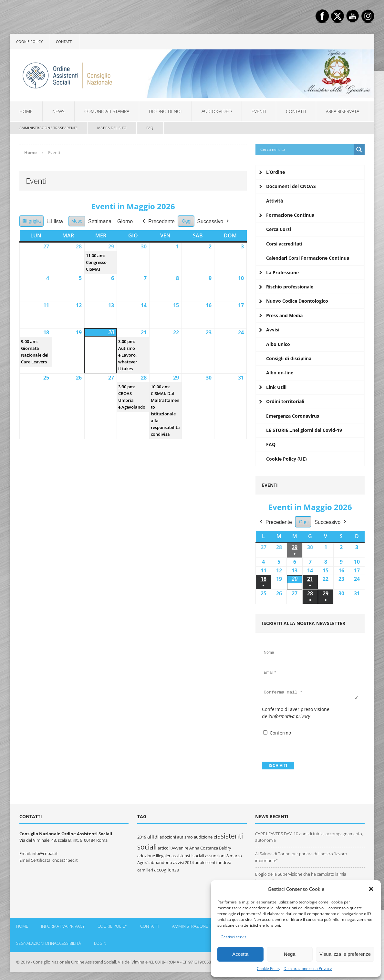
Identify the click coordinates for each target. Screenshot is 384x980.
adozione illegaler (154, 856)
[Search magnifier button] (359, 150)
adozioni (168, 837)
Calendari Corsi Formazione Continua (308, 258)
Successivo (214, 222)
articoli (164, 848)
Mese (77, 221)
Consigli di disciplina (289, 358)
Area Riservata (342, 111)
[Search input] (306, 150)
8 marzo (234, 856)
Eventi (259, 111)
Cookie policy (29, 42)
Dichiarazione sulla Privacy (308, 969)
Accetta (240, 954)
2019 (142, 837)
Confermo (277, 733)
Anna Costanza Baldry (210, 848)
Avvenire (180, 848)
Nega (290, 954)
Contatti (64, 42)
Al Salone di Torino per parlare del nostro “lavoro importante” (301, 857)
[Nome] (310, 652)
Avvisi (273, 330)
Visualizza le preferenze (345, 954)
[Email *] (310, 672)
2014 (189, 862)
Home (26, 111)
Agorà (143, 862)
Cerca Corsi (279, 229)
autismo (185, 837)
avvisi (178, 862)
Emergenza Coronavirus (293, 416)
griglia (32, 222)
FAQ (150, 128)
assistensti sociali (188, 856)
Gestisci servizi (234, 937)
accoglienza (167, 870)
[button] (371, 889)
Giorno (125, 221)
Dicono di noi (165, 111)
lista (56, 222)
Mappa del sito (112, 128)
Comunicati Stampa (107, 111)
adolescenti (206, 862)
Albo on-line (280, 373)
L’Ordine (275, 172)
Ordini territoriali (285, 401)
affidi (153, 837)
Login (100, 943)
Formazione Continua (290, 215)
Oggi (187, 221)
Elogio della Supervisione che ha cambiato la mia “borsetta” (301, 877)
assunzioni (215, 856)
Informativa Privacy (63, 926)
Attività (275, 201)
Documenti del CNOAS (291, 186)
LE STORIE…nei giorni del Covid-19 (304, 430)
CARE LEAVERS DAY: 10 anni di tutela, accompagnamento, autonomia (309, 837)
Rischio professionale (290, 287)
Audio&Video (217, 111)
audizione (203, 837)
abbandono (161, 862)
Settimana (100, 221)
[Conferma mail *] (310, 693)
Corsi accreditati (284, 244)
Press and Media (284, 315)
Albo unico (278, 344)
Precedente (158, 222)
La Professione (282, 272)
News (58, 111)
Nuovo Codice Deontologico (297, 301)
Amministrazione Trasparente (48, 128)
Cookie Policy (269, 969)
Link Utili (276, 387)
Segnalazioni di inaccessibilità (49, 943)
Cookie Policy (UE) (286, 459)
